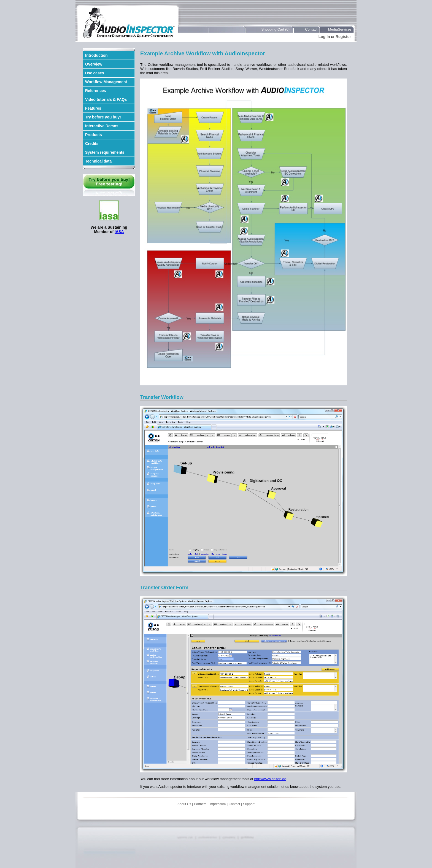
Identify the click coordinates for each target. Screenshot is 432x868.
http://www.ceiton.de (270, 779)
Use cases (95, 73)
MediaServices (340, 29)
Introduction (96, 55)
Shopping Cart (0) (275, 29)
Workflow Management (106, 82)
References (96, 91)
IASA (119, 232)
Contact (311, 29)
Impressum (218, 804)
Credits (92, 144)
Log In (324, 37)
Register (343, 37)
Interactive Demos (102, 126)
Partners (200, 804)
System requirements (105, 152)
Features (93, 108)
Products (94, 135)
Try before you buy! (103, 117)
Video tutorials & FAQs (106, 99)
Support (249, 804)
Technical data (98, 161)
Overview (94, 64)
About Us (184, 804)
